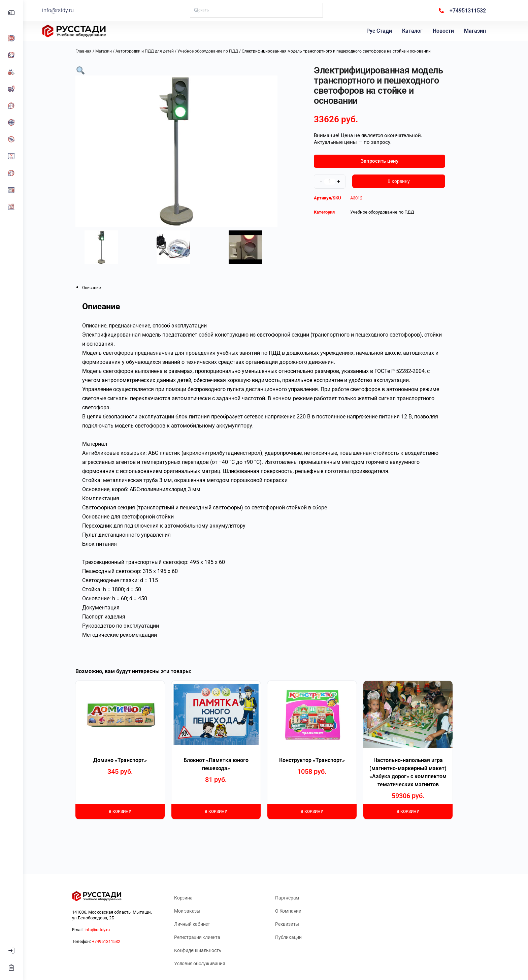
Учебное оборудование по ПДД (219, 51)
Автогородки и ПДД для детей (156, 51)
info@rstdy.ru (79, 10)
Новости (445, 31)
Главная (95, 51)
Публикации (300, 937)
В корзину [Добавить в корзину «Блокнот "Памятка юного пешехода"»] (227, 812)
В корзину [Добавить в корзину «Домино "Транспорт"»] (131, 812)
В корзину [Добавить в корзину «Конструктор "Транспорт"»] (323, 812)
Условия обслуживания (211, 963)
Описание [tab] (103, 288)
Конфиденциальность (209, 950)
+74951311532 (118, 941)
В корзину (410, 181)
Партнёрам (299, 898)
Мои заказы (199, 911)
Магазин (477, 31)
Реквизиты (299, 924)
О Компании (300, 911)
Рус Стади (381, 31)
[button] (92, 70)
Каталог (414, 31)
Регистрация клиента (209, 937)
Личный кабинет (204, 924)
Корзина (195, 898)
